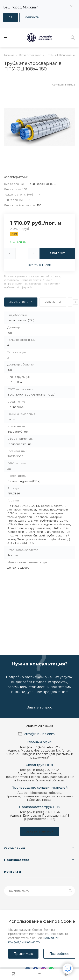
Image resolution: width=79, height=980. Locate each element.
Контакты (13, 872)
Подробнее (59, 954)
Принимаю (23, 954)
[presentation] (75, 302)
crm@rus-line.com (39, 734)
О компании (15, 848)
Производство (17, 860)
